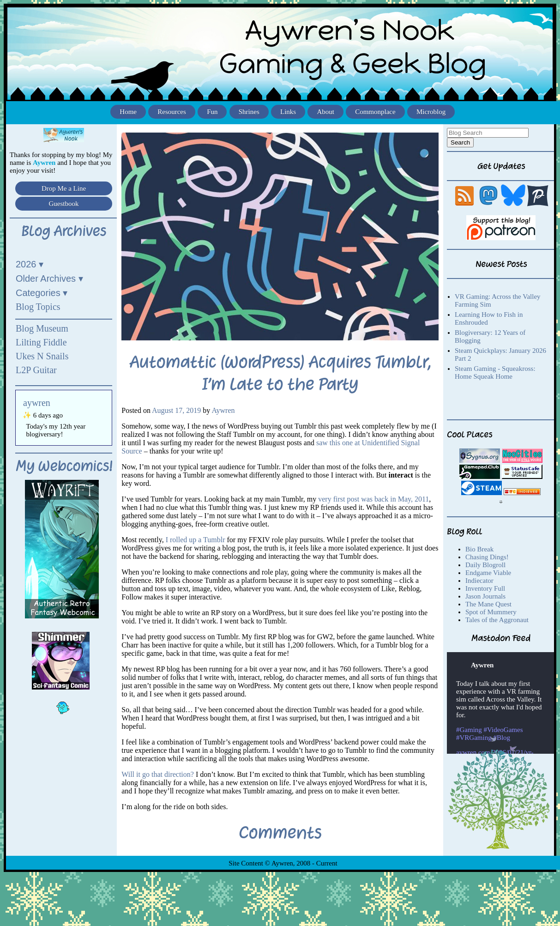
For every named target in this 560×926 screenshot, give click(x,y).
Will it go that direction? (158, 774)
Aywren (223, 410)
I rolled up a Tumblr (195, 540)
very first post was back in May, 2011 (373, 499)
